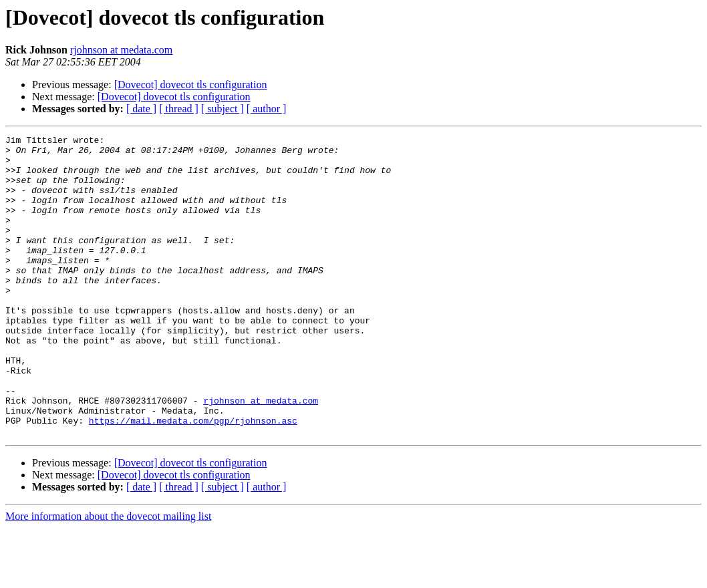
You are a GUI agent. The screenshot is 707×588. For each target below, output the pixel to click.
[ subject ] (223, 109)
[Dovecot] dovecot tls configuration (191, 85)
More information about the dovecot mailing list (108, 576)
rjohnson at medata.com (121, 50)
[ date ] (141, 109)
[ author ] (267, 109)
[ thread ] (179, 109)
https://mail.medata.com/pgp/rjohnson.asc (193, 478)
